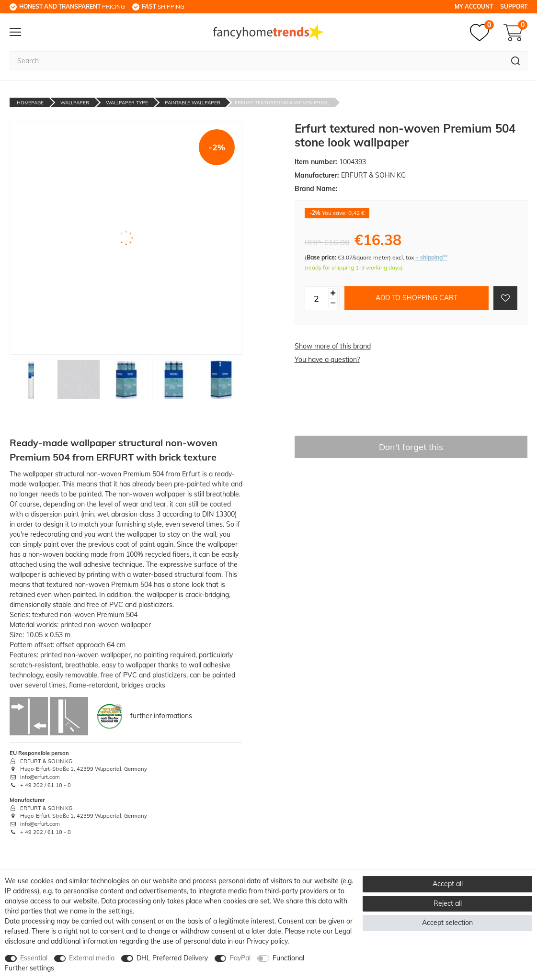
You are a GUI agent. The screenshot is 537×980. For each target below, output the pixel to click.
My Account (474, 6)
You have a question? (327, 360)
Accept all (448, 884)
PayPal (240, 958)
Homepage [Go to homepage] (30, 103)
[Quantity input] (317, 298)
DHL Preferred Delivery (172, 958)
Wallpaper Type (127, 103)
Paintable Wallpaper (193, 103)
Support (514, 6)
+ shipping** (431, 257)
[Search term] (257, 61)
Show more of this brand (333, 346)
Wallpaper (75, 103)
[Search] (516, 61)
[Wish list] (482, 33)
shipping (163, 6)
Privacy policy (267, 941)
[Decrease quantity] (333, 303)
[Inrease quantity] (333, 293)
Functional (288, 958)
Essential (34, 958)
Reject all (448, 903)
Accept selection (447, 923)
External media (92, 958)
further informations (161, 715)
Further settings (29, 968)
